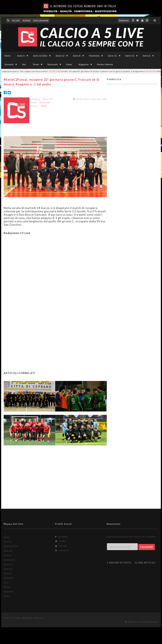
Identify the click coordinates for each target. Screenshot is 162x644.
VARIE (44, 106)
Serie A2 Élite (40, 56)
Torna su (39, 618)
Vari (24, 65)
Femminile (94, 56)
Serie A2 (60, 56)
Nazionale (53, 65)
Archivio (27, 20)
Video (69, 65)
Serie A (21, 56)
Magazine (84, 65)
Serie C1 (113, 56)
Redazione (124, 20)
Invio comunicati (41, 20)
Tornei (36, 65)
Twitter (61, 541)
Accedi (16, 20)
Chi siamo (16, 618)
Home (7, 56)
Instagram (62, 550)
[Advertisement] (55, 275)
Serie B (77, 56)
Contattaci (27, 618)
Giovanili (9, 65)
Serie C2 (130, 56)
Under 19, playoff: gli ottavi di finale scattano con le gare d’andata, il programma (99, 71)
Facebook (61, 537)
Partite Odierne (105, 65)
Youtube (61, 546)
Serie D (147, 56)
